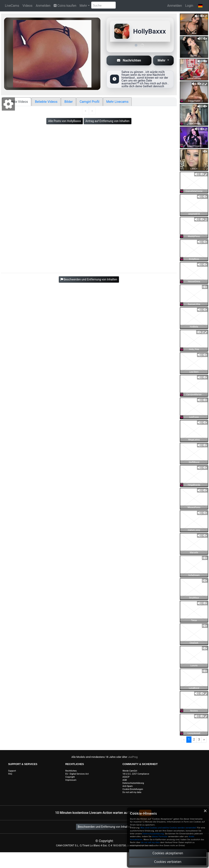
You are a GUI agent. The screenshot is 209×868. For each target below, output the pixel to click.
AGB (125, 780)
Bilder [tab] (68, 102)
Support (12, 771)
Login (189, 6)
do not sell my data (151, 842)
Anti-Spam (128, 786)
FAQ (10, 774)
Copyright (70, 777)
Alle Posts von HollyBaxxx (65, 121)
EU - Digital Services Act (77, 774)
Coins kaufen (65, 6)
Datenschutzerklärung (133, 783)
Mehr (83, 6)
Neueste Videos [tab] (17, 102)
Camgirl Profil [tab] (89, 102)
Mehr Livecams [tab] (117, 102)
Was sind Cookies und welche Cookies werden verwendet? (168, 828)
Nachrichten (129, 60)
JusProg (133, 757)
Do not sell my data (132, 792)
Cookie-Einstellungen (133, 789)
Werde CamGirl (130, 771)
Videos (27, 6)
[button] (200, 6)
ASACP (126, 777)
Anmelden (43, 6)
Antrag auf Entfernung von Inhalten (108, 121)
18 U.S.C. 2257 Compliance (136, 774)
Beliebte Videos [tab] (46, 102)
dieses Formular (160, 836)
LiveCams (12, 6)
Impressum (71, 780)
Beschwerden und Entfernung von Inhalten (104, 827)
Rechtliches (71, 771)
